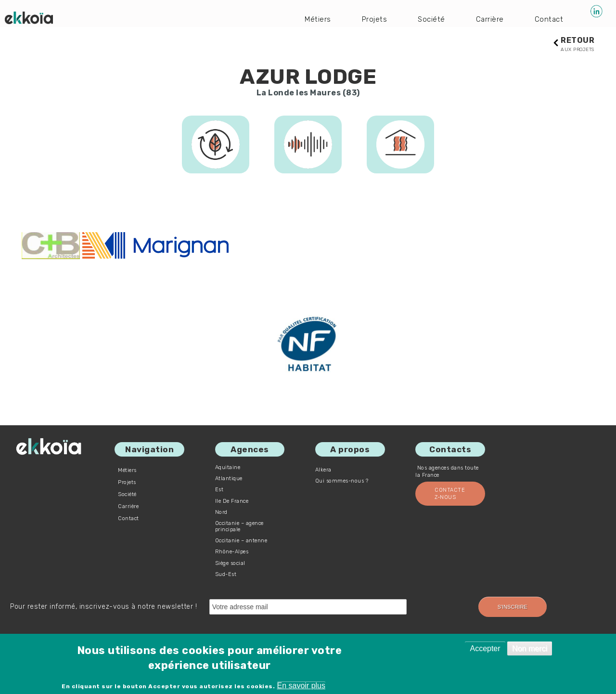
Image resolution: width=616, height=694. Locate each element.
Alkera (323, 470)
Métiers (315, 19)
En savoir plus (302, 686)
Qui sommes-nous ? (342, 481)
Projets (372, 19)
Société (430, 19)
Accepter (485, 648)
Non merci (530, 648)
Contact (549, 19)
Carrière (489, 19)
